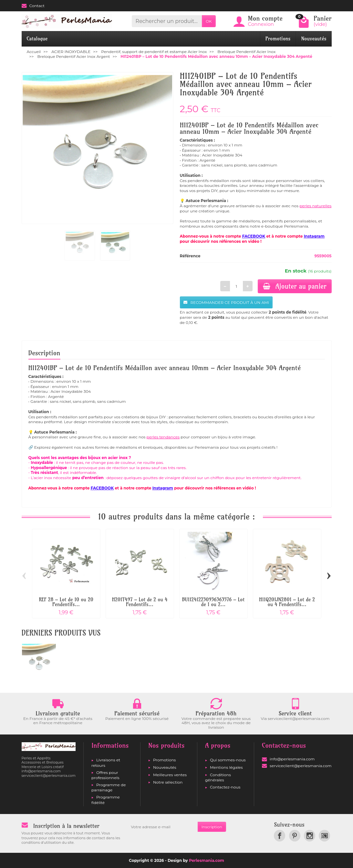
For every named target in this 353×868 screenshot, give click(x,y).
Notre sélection (168, 782)
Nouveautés (314, 39)
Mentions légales (226, 767)
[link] (280, 836)
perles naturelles (315, 206)
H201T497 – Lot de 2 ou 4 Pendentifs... (140, 602)
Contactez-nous (225, 787)
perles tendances (163, 437)
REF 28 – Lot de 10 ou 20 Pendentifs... (66, 602)
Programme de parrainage (109, 787)
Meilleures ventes (170, 775)
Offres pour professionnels (105, 775)
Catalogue (37, 39)
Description (44, 353)
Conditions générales (218, 777)
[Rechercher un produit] (167, 21)
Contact (33, 6)
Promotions (278, 39)
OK (209, 21)
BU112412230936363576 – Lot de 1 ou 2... (213, 602)
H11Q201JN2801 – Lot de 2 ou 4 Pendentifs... (287, 602)
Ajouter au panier (295, 286)
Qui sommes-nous (228, 760)
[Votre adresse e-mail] (162, 827)
